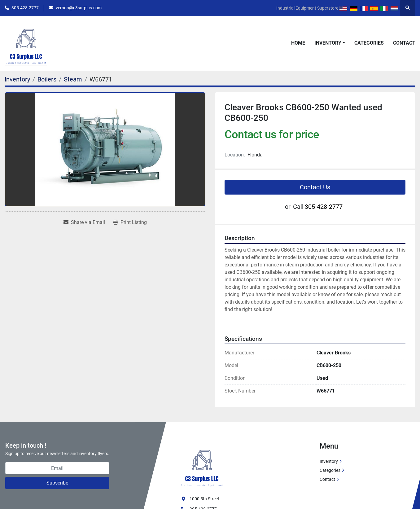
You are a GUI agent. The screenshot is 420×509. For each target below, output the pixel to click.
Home (298, 43)
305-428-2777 (25, 8)
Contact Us (315, 187)
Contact (404, 43)
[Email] (57, 468)
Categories (369, 43)
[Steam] (73, 79)
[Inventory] (17, 79)
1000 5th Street (204, 499)
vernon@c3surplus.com (79, 8)
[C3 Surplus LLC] (202, 465)
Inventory (328, 43)
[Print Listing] (130, 222)
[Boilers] (47, 79)
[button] (330, 43)
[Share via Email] (84, 222)
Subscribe (57, 483)
